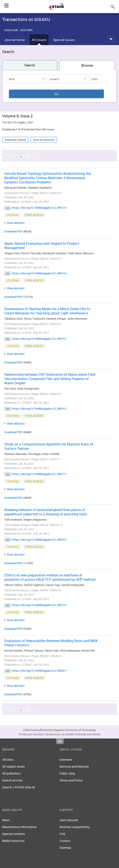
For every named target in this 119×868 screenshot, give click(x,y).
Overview (66, 760)
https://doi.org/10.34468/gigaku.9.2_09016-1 (40, 409)
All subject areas (13, 766)
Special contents (14, 834)
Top (60, 741)
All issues (39, 40)
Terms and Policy (71, 780)
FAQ (62, 834)
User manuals (69, 820)
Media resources (13, 841)
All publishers (11, 773)
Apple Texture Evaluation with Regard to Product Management (42, 246)
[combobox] (26, 79)
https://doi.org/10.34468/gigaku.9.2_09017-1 (40, 474)
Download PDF (14, 231)
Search (30, 65)
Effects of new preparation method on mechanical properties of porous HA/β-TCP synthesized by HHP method (50, 577)
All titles (8, 760)
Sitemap (65, 848)
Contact (65, 841)
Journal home (15, 40)
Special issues (64, 40)
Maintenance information (19, 827)
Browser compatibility (75, 827)
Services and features (74, 766)
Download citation (15, 140)
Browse (87, 65)
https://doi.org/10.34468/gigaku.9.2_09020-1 (40, 671)
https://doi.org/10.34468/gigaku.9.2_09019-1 (40, 605)
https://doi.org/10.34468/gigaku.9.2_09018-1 (40, 540)
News (6, 820)
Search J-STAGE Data (18, 787)
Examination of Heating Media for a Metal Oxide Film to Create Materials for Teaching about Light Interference (47, 311)
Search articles (12, 780)
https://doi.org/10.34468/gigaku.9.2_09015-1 (40, 339)
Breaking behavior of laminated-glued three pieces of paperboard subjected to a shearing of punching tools (46, 512)
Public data (67, 773)
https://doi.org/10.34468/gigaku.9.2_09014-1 (40, 273)
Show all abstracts (44, 140)
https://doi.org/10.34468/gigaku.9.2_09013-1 (40, 208)
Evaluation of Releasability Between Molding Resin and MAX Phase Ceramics (51, 643)
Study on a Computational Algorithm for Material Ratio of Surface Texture (49, 446)
